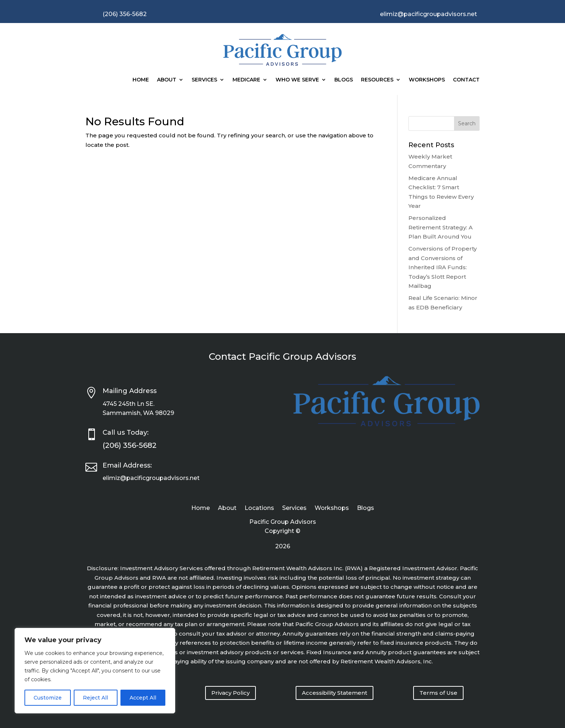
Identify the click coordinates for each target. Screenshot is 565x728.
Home (141, 80)
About (167, 80)
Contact (466, 80)
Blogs (344, 80)
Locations (259, 508)
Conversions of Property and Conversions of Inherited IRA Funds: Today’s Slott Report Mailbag (443, 267)
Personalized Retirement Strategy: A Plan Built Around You (441, 227)
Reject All (95, 698)
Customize (48, 698)
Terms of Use (438, 693)
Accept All (143, 698)
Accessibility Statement (335, 693)
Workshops (427, 80)
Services (204, 80)
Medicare (246, 80)
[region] (95, 671)
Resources (377, 80)
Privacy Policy (230, 693)
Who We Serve (297, 80)
